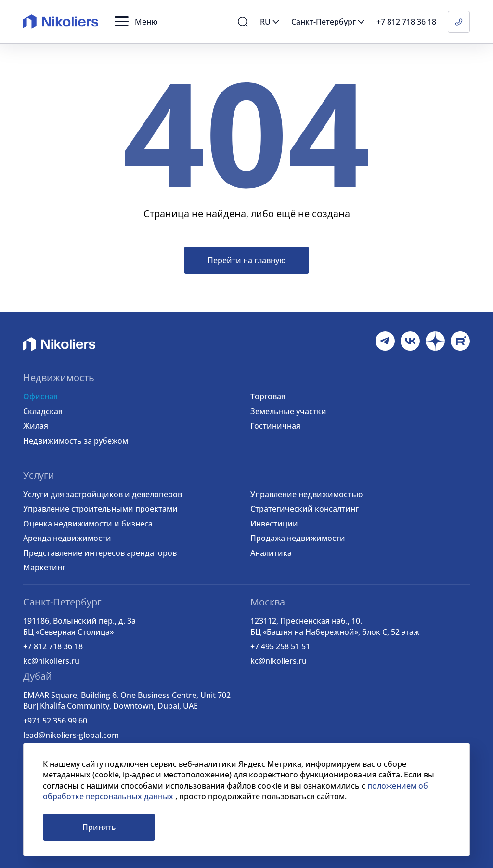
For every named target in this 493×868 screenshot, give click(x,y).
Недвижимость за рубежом (76, 441)
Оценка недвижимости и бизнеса (88, 524)
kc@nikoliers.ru (51, 661)
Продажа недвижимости (298, 538)
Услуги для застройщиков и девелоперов (103, 494)
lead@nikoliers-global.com (71, 735)
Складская (43, 411)
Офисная (40, 396)
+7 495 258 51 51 (280, 646)
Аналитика (271, 553)
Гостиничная (275, 426)
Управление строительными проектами (100, 509)
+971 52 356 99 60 (55, 721)
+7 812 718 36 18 (53, 646)
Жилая (36, 426)
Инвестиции (274, 524)
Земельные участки (288, 411)
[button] (136, 22)
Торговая (268, 396)
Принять (99, 827)
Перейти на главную (246, 260)
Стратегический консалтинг (305, 509)
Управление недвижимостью (306, 494)
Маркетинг (44, 567)
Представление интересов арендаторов (100, 553)
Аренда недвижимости (67, 538)
